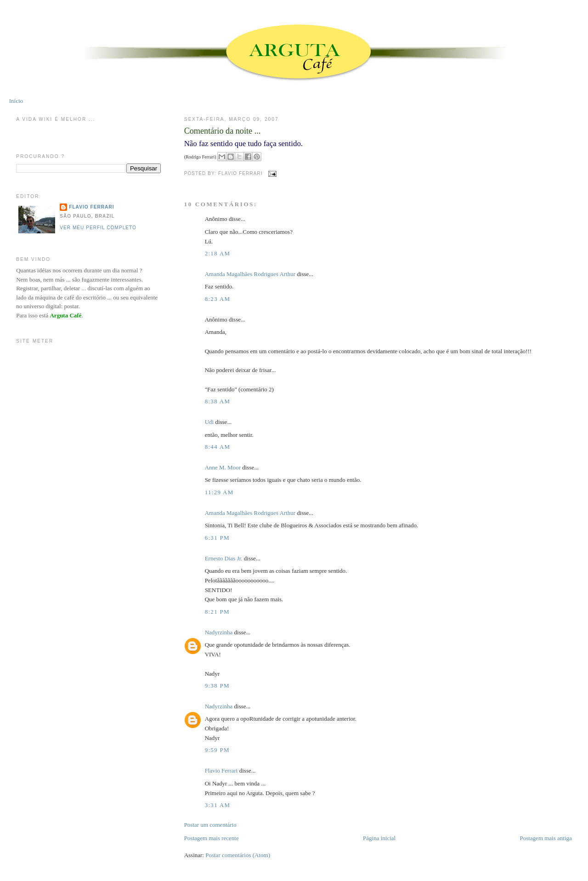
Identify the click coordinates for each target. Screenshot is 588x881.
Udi (209, 422)
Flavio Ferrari (221, 771)
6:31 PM (217, 538)
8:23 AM (218, 299)
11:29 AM (219, 492)
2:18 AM (218, 253)
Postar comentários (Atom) (238, 855)
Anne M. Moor (223, 467)
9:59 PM (217, 750)
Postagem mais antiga (546, 838)
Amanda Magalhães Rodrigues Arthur (250, 274)
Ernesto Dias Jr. (224, 558)
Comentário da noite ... (223, 131)
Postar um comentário (210, 825)
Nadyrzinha (219, 632)
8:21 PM (217, 612)
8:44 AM (218, 447)
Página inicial (379, 838)
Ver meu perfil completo (98, 228)
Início (16, 101)
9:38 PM (217, 686)
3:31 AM (218, 805)
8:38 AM (218, 401)
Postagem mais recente (212, 838)
